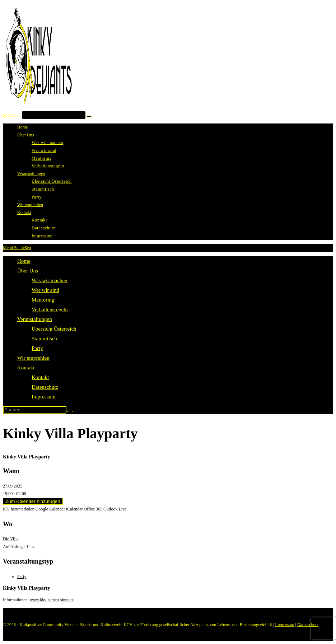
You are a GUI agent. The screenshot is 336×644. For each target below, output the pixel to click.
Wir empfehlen (33, 358)
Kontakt (26, 368)
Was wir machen (50, 280)
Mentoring (43, 300)
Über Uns (28, 271)
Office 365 (93, 509)
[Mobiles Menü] (17, 248)
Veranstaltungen (35, 319)
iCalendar (74, 509)
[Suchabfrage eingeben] (35, 410)
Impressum (44, 397)
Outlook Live (115, 509)
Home (24, 261)
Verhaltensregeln (50, 309)
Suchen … (12, 115)
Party (37, 348)
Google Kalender (50, 509)
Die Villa (11, 539)
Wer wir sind (45, 290)
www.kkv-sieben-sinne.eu (52, 600)
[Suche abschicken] (70, 411)
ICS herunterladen (19, 509)
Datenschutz (45, 387)
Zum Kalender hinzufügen (33, 501)
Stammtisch (44, 339)
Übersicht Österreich (54, 329)
